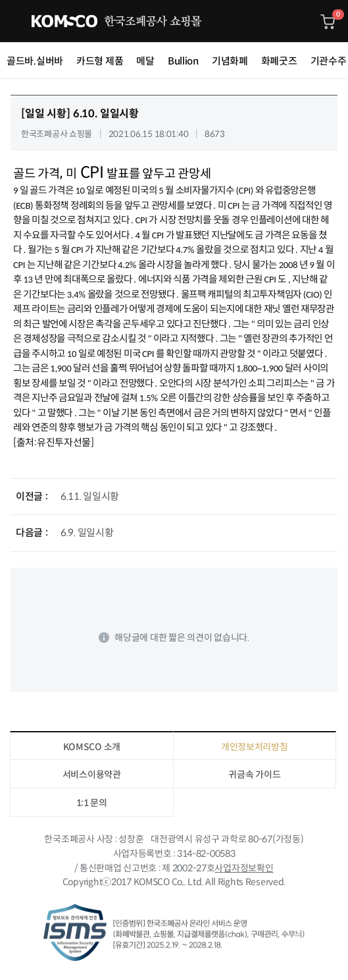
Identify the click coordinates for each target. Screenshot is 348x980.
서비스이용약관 (92, 775)
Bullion (183, 61)
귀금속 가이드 (254, 775)
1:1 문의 (92, 803)
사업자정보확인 (244, 868)
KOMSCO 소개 (92, 747)
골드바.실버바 (35, 61)
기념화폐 (230, 61)
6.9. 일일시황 (87, 532)
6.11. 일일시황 (90, 496)
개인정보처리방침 (255, 747)
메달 (145, 61)
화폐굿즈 (279, 61)
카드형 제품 (100, 61)
